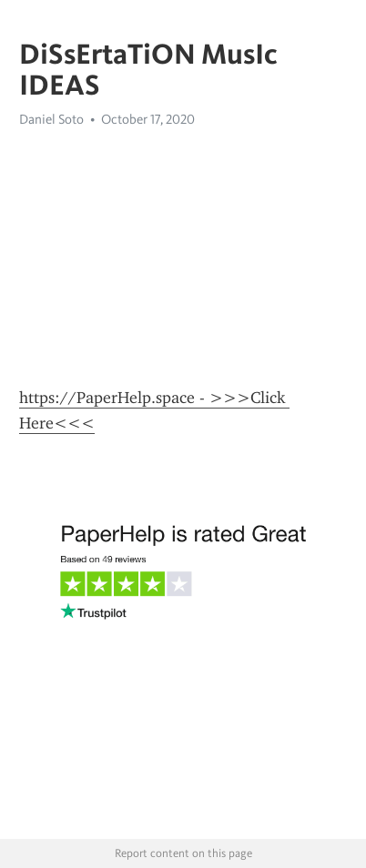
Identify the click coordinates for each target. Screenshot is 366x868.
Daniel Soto (51, 119)
